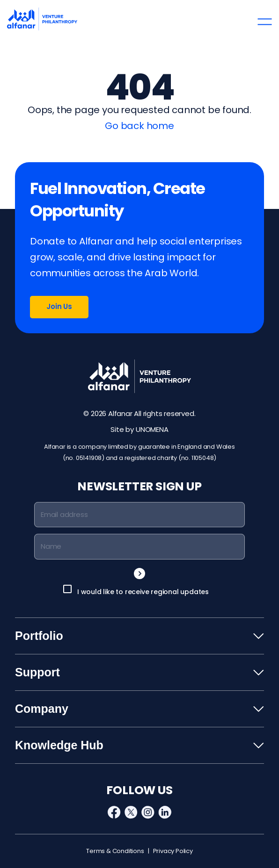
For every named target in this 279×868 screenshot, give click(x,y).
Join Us (59, 306)
